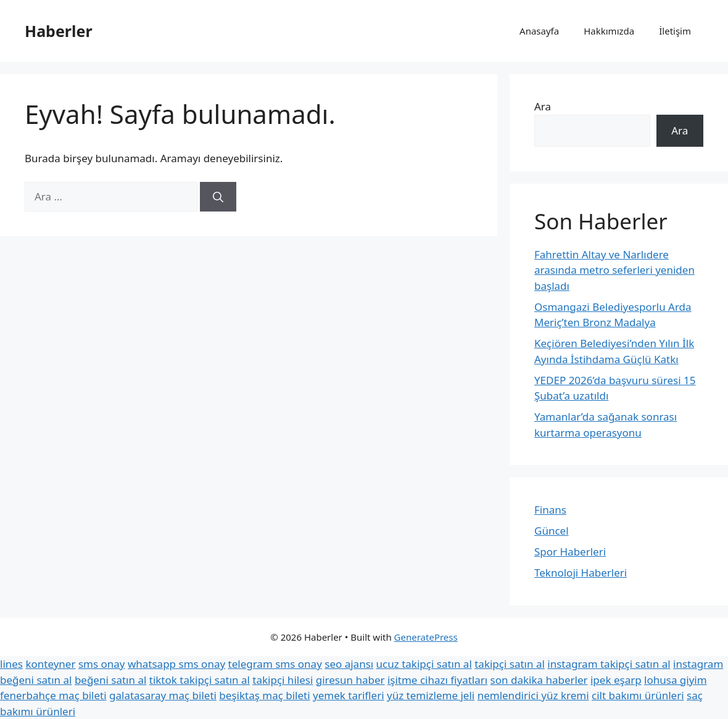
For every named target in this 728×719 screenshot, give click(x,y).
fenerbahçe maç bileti (53, 695)
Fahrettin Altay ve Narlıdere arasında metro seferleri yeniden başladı (614, 270)
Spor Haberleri (570, 552)
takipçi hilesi (283, 680)
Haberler (59, 31)
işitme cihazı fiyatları (437, 680)
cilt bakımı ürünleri (638, 695)
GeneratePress (426, 637)
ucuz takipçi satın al (424, 664)
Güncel (552, 531)
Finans (550, 510)
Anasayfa (539, 31)
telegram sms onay (275, 664)
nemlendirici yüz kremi (533, 695)
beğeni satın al (110, 680)
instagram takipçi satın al (609, 664)
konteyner (50, 664)
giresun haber (350, 680)
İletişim (675, 31)
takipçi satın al (510, 664)
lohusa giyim (676, 680)
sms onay (102, 664)
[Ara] (218, 197)
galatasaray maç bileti (163, 695)
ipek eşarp (616, 680)
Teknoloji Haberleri (581, 573)
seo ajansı (349, 664)
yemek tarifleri (349, 695)
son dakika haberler (539, 680)
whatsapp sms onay (176, 664)
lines (11, 664)
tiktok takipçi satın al (200, 680)
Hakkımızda (609, 31)
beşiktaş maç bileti (264, 695)
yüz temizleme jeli (431, 695)
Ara (543, 106)
